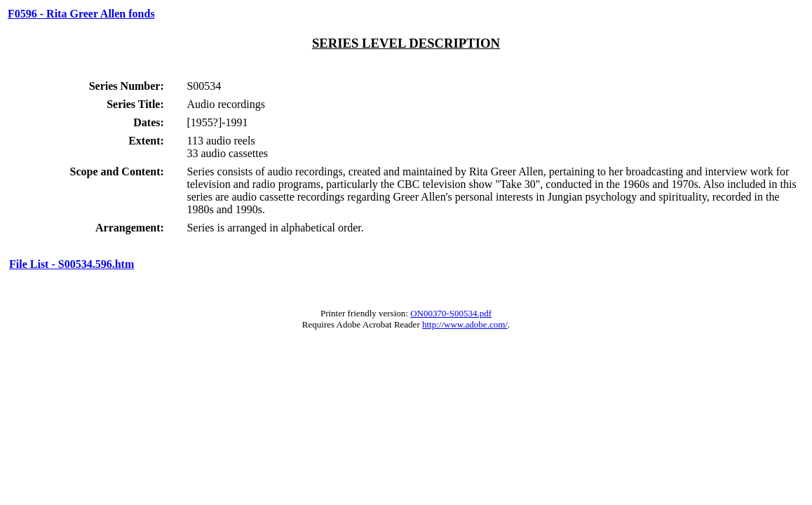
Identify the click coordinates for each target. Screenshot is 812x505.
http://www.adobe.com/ (465, 324)
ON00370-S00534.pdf (451, 313)
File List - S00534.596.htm (72, 264)
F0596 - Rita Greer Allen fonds (81, 14)
